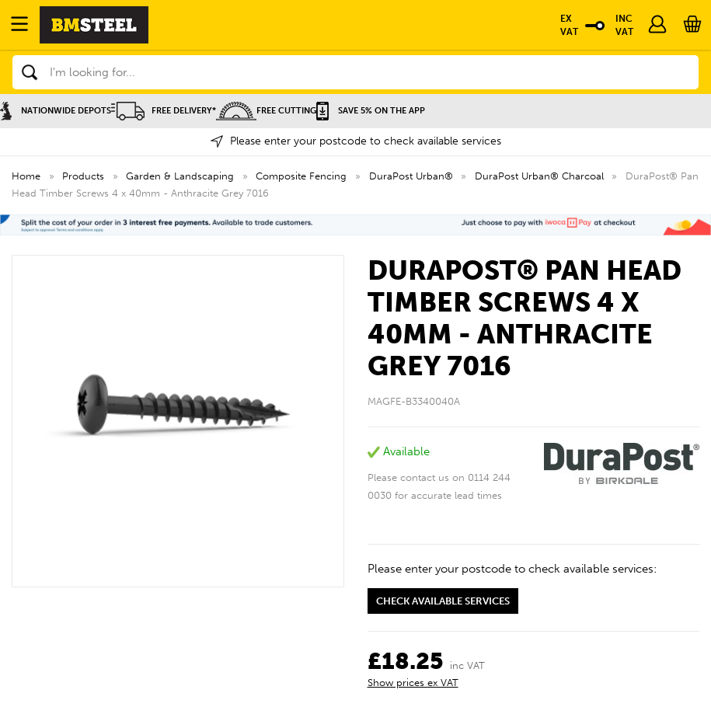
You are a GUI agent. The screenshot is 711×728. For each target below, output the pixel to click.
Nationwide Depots (56, 111)
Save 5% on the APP (371, 111)
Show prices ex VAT (413, 683)
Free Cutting (266, 111)
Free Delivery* (164, 111)
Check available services (443, 601)
